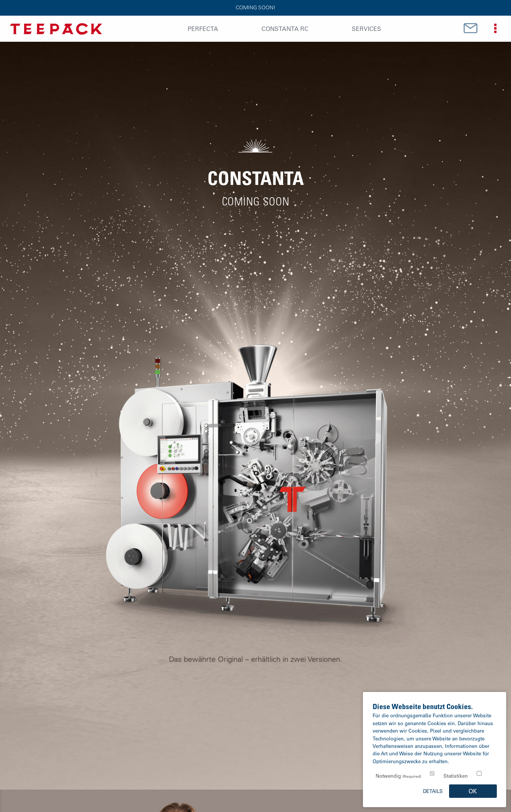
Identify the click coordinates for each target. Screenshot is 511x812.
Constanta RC (285, 29)
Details (433, 791)
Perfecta (203, 29)
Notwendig (398, 776)
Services (366, 29)
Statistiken (456, 776)
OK (473, 791)
